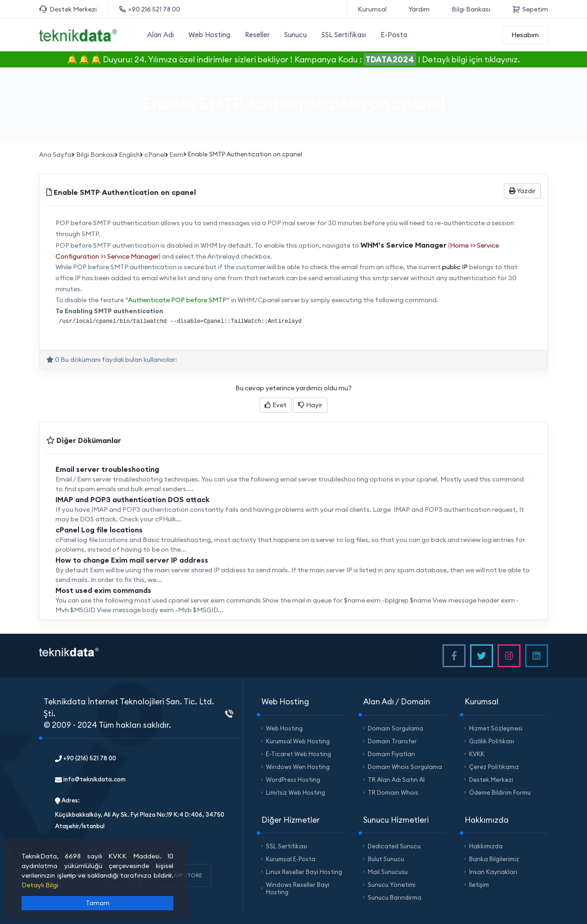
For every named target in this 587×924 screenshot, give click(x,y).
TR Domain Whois (393, 792)
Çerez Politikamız (494, 767)
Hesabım (525, 35)
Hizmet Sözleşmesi (496, 728)
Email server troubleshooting (107, 469)
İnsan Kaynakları (493, 872)
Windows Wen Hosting (298, 767)
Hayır (310, 405)
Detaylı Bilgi (40, 885)
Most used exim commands (103, 590)
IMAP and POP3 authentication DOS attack (133, 499)
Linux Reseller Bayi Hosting (304, 872)
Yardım (419, 9)
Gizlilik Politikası (492, 741)
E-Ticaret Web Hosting (299, 754)
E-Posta (394, 35)
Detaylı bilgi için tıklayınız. (471, 59)
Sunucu (296, 35)
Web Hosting (209, 35)
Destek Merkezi (68, 9)
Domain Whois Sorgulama (405, 767)
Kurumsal (372, 9)
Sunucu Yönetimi (392, 885)
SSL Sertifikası (344, 35)
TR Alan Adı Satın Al (396, 780)
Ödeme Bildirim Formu (500, 792)
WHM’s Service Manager (404, 245)
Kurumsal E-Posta (291, 859)
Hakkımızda (486, 846)
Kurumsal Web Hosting (298, 741)
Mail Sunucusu (388, 872)
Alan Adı (161, 35)
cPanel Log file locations (99, 530)
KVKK (477, 754)
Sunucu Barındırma (395, 897)
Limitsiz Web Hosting (296, 792)
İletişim (479, 885)
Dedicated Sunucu (394, 846)
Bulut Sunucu (386, 859)
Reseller (257, 35)
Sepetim (530, 9)
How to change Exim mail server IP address (132, 560)
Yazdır (522, 191)
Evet (276, 405)
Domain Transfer (392, 741)
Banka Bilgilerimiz (494, 859)
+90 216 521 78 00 (150, 9)
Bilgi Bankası (471, 9)
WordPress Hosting (293, 780)
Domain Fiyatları (391, 754)
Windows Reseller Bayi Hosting (298, 888)
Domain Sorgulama (396, 728)
